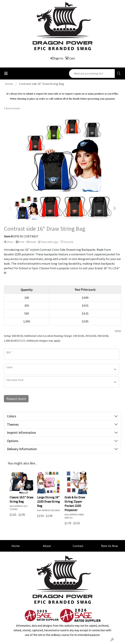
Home (16, 546)
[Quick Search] (92, 73)
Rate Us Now (109, 546)
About (47, 546)
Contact (78, 546)
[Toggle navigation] (6, 73)
